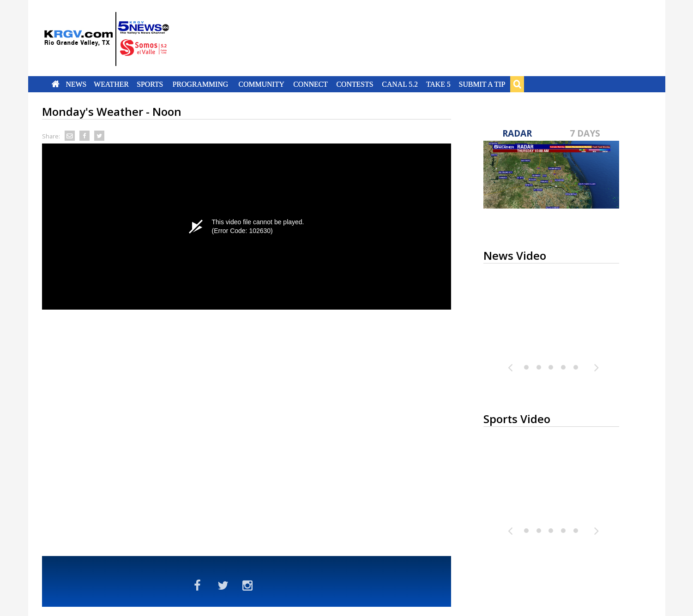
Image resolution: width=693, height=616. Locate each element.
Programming (201, 84)
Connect (310, 84)
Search (517, 84)
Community (261, 84)
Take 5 (438, 84)
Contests (355, 84)
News (76, 84)
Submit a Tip (482, 84)
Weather (112, 84)
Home (55, 84)
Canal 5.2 (400, 84)
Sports (150, 84)
